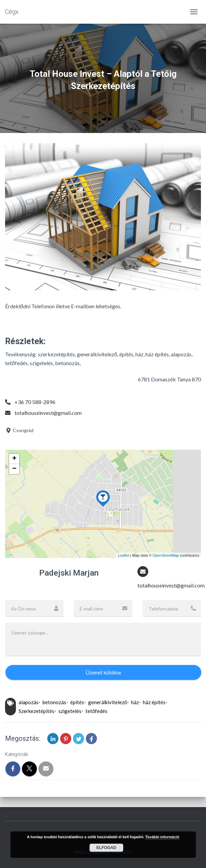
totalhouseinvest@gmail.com (48, 413)
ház (135, 702)
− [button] (14, 469)
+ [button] (14, 459)
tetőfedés (96, 711)
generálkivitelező (108, 702)
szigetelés (70, 711)
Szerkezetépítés (36, 711)
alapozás (29, 702)
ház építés (154, 702)
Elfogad (106, 848)
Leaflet (124, 555)
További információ (162, 837)
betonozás (54, 702)
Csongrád (19, 430)
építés (77, 702)
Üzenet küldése (103, 672)
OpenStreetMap (166, 555)
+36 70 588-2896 (35, 402)
